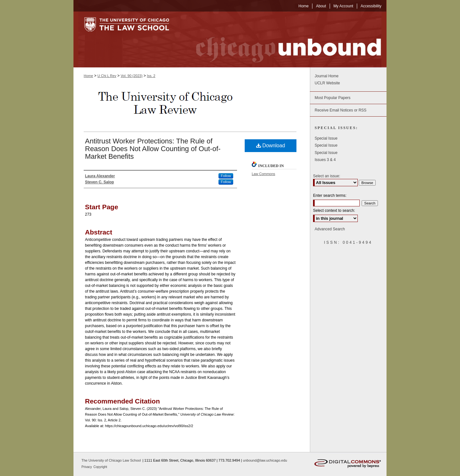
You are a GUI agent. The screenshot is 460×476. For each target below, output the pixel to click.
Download (271, 146)
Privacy (87, 467)
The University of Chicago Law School (111, 460)
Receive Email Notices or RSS (341, 110)
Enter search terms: (330, 196)
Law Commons (263, 174)
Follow (226, 176)
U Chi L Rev (107, 76)
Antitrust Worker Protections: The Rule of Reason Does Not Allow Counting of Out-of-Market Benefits (153, 149)
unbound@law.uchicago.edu (265, 460)
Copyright (100, 467)
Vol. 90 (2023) (132, 76)
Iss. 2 (151, 76)
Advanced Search (330, 229)
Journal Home (327, 76)
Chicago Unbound (283, 39)
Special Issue (326, 138)
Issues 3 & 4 (325, 160)
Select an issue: (327, 176)
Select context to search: (334, 211)
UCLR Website (327, 83)
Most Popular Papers (333, 98)
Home (88, 76)
